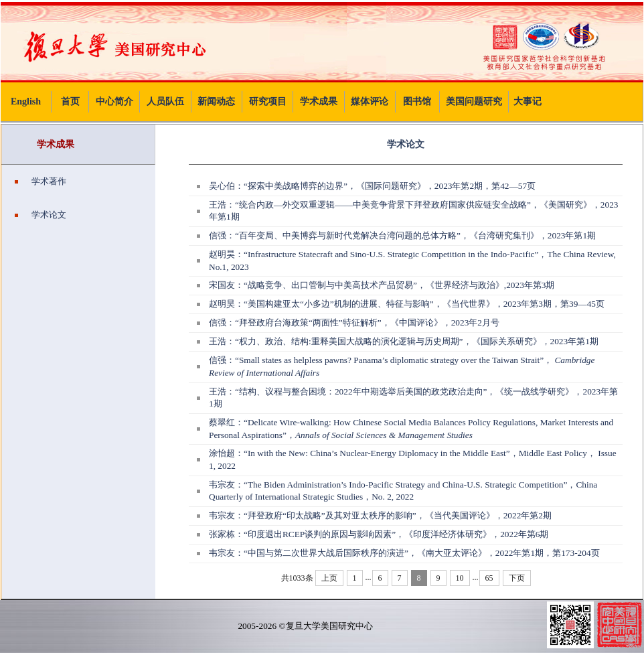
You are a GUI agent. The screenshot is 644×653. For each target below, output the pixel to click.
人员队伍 (165, 101)
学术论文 (41, 215)
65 (489, 578)
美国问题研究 (474, 101)
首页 (70, 101)
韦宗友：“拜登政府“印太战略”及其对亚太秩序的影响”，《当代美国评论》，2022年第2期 (380, 515)
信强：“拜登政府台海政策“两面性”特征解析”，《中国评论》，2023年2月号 (354, 322)
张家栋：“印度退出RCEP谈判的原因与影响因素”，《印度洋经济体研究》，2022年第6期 (379, 534)
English (26, 101)
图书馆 (417, 101)
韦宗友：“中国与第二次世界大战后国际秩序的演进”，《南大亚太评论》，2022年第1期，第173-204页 (404, 553)
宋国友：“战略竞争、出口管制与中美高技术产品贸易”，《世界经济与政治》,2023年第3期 (382, 285)
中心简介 (114, 101)
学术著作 (41, 181)
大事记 (528, 101)
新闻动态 (216, 101)
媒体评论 (370, 101)
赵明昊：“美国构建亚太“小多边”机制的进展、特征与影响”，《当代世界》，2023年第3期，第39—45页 (407, 304)
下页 (517, 578)
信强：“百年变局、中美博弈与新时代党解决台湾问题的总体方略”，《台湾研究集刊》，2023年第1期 (402, 235)
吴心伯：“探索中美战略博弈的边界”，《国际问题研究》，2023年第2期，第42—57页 (372, 186)
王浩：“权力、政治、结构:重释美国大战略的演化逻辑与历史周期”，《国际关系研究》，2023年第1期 (404, 341)
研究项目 (268, 101)
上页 (329, 578)
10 (460, 578)
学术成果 (319, 101)
